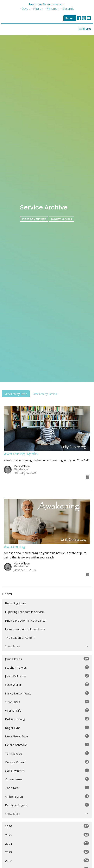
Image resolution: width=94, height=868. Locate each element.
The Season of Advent (20, 647)
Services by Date (16, 403)
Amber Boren (47, 806)
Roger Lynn (47, 737)
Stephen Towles (47, 677)
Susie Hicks (47, 711)
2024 (47, 853)
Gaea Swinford (47, 780)
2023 (47, 862)
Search (70, 18)
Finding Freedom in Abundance (25, 630)
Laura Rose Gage (47, 746)
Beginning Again (16, 613)
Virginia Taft (47, 720)
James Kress (47, 668)
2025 (47, 844)
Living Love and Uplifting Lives (25, 639)
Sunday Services (62, 228)
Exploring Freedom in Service (24, 621)
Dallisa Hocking (47, 729)
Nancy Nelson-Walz (47, 703)
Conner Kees (47, 789)
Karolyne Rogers (47, 815)
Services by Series (45, 403)
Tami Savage (47, 763)
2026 (47, 836)
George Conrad (47, 772)
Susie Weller (47, 694)
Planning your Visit (34, 228)
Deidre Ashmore (47, 754)
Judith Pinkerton (47, 686)
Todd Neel (47, 797)
